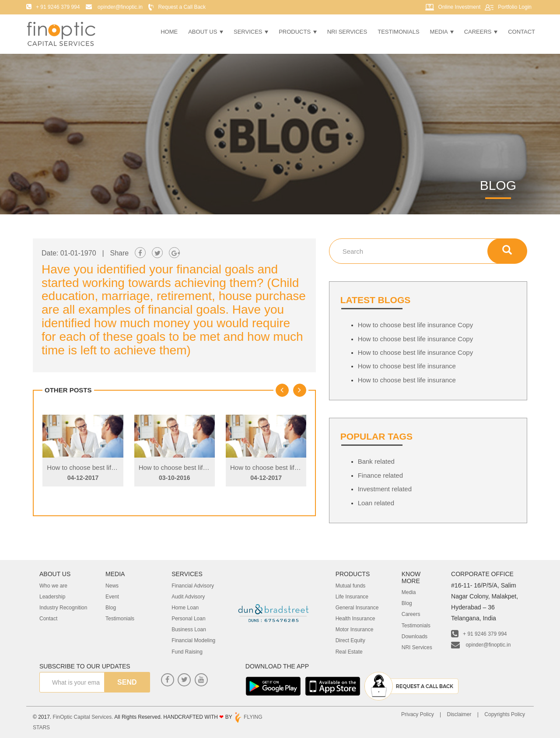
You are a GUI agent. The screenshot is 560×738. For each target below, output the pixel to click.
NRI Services (347, 32)
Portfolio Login (515, 7)
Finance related (380, 475)
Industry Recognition (63, 608)
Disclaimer (459, 714)
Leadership (52, 597)
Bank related (376, 461)
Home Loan (185, 608)
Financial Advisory (193, 586)
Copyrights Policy (505, 714)
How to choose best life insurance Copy (104, 467)
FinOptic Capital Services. (83, 717)
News (112, 586)
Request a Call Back (182, 7)
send (127, 682)
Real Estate (349, 652)
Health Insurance (355, 619)
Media (442, 32)
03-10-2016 (175, 478)
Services (251, 32)
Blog (111, 608)
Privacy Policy (418, 714)
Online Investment (460, 7)
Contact (521, 32)
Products (298, 32)
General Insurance (357, 608)
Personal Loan (188, 619)
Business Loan (189, 630)
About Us (206, 32)
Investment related (385, 489)
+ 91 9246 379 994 (479, 634)
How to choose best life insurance (407, 366)
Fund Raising (187, 652)
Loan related (376, 503)
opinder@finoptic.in (481, 645)
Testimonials (398, 32)
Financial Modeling (193, 640)
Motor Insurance (355, 630)
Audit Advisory (188, 597)
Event (112, 597)
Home (169, 32)
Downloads (415, 637)
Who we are (53, 586)
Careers (481, 32)
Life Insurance (352, 597)
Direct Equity (350, 640)
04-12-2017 (83, 478)
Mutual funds (351, 586)
